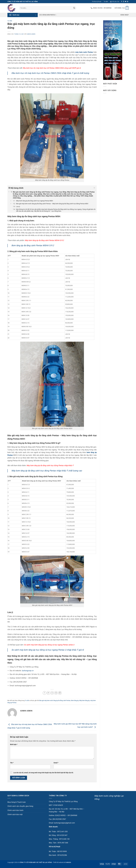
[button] (115, 2)
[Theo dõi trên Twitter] (125, 2)
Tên (12, 763)
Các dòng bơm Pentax (48, 15)
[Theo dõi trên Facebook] (121, 2)
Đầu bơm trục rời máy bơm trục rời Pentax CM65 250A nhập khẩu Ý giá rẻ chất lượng (50, 73)
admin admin (31, 34)
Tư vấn (106, 2)
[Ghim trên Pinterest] (56, 693)
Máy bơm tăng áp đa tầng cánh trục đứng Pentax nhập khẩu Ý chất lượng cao (47, 471)
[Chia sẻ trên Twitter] (48, 693)
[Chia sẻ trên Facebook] (44, 693)
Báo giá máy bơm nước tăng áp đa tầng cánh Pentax (55, 700)
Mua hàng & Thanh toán (17, 802)
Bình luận (14, 744)
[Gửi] (74, 8)
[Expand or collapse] (94, 188)
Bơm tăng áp (75, 700)
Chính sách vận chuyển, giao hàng (20, 806)
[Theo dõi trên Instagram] (123, 2)
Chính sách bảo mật (15, 814)
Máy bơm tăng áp (84, 700)
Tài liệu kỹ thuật (97, 2)
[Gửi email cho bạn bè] (52, 693)
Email (56, 763)
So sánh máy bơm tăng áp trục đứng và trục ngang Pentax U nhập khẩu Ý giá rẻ (48, 650)
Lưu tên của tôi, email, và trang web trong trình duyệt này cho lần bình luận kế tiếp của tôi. (43, 773)
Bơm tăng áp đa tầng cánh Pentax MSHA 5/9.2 (33, 245)
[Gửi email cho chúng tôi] (127, 2)
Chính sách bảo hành (15, 810)
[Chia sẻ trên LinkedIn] (60, 693)
